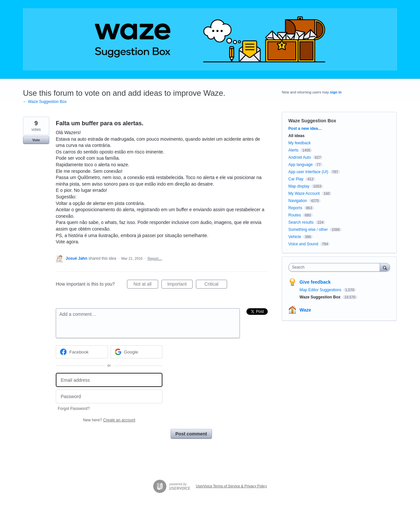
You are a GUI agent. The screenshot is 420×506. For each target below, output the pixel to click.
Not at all (146, 285)
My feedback (300, 143)
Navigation (298, 201)
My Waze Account (304, 193)
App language (301, 165)
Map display (299, 186)
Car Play (296, 179)
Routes (295, 215)
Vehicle (295, 237)
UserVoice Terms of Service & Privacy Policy (231, 486)
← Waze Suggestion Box (45, 102)
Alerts (294, 150)
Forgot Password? (74, 409)
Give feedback (315, 282)
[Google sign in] (137, 352)
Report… (155, 258)
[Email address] (109, 380)
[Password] (109, 397)
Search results (301, 222)
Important (180, 285)
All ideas (296, 136)
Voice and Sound (303, 244)
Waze (305, 310)
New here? (109, 420)
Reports (295, 208)
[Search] (385, 267)
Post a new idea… (305, 129)
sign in (336, 92)
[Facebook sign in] (82, 352)
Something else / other (308, 230)
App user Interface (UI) (308, 172)
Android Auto (300, 157)
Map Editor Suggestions (321, 290)
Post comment (191, 434)
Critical (216, 285)
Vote (36, 140)
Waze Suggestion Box (312, 121)
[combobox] (336, 267)
